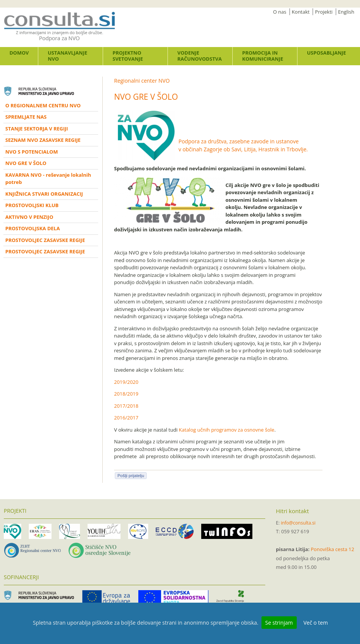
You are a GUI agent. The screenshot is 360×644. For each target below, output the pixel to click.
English (346, 12)
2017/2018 (126, 406)
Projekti (324, 12)
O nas (280, 12)
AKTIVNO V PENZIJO (29, 217)
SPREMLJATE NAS (26, 117)
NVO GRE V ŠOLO (26, 163)
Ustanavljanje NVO (67, 56)
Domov (19, 53)
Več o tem (316, 623)
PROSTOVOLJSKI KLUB (32, 205)
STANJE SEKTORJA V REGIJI (37, 129)
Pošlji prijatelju (131, 476)
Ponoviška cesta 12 (333, 549)
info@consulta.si (298, 523)
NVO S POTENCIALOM (32, 152)
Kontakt (301, 12)
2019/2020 (126, 382)
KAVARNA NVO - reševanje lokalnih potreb (48, 179)
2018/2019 (126, 394)
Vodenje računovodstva (200, 56)
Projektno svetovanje (128, 56)
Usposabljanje (326, 53)
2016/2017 (126, 418)
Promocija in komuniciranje (263, 56)
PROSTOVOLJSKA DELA (33, 228)
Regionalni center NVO (142, 81)
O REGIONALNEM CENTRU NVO (43, 105)
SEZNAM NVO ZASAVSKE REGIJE (43, 140)
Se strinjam (279, 623)
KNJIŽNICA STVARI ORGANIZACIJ (44, 194)
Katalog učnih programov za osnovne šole (227, 430)
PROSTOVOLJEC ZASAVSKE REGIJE (45, 240)
